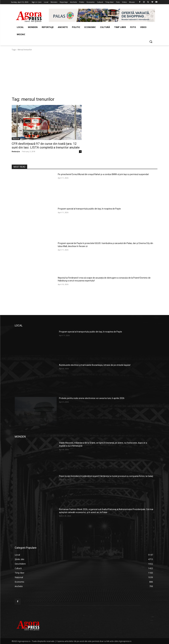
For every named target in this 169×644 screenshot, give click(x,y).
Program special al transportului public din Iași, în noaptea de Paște (89, 209)
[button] (151, 42)
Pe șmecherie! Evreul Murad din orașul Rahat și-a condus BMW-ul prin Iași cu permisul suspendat (103, 174)
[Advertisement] (85, 74)
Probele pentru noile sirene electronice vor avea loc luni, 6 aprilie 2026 (92, 398)
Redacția (16, 151)
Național (16, 139)
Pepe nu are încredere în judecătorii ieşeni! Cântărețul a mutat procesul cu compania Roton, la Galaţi (106, 476)
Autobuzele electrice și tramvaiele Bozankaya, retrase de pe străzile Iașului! (95, 365)
